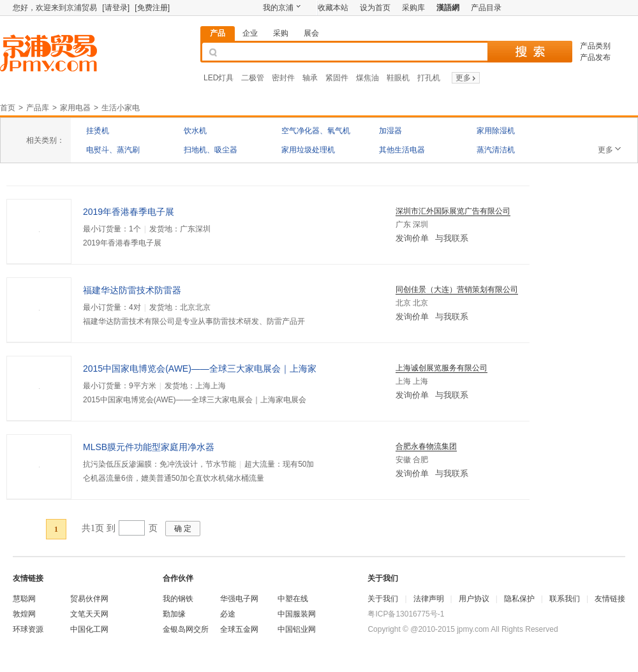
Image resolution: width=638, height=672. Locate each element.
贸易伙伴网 (89, 599)
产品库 (38, 108)
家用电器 (75, 108)
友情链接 (610, 599)
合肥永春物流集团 (426, 446)
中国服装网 (297, 614)
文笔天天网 (89, 614)
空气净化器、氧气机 (316, 131)
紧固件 (337, 78)
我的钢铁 (178, 599)
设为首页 (375, 8)
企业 (250, 33)
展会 (311, 33)
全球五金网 (239, 629)
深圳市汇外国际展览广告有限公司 (453, 211)
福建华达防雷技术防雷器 (132, 290)
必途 (228, 614)
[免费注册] (152, 8)
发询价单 (412, 238)
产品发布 (595, 57)
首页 (8, 108)
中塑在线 (293, 599)
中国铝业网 (297, 629)
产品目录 (486, 8)
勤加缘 (174, 614)
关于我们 (383, 599)
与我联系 (452, 238)
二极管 (253, 78)
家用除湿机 (496, 131)
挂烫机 (98, 131)
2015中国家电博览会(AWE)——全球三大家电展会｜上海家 (200, 369)
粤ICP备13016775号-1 (406, 614)
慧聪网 (24, 599)
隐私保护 (519, 599)
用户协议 (474, 599)
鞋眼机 (398, 78)
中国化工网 (89, 629)
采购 (281, 33)
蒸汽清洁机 (496, 150)
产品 (218, 33)
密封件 (283, 78)
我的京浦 (278, 8)
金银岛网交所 (186, 629)
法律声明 (429, 599)
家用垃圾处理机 (308, 150)
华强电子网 (239, 599)
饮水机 (195, 131)
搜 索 (530, 52)
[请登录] (116, 8)
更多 (467, 78)
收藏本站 (333, 8)
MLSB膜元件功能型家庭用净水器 (149, 447)
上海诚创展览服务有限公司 (441, 368)
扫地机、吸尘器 (211, 150)
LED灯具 (219, 78)
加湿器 (390, 131)
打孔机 (429, 78)
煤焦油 (367, 78)
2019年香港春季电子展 (129, 212)
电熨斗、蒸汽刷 (113, 150)
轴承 (310, 78)
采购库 (413, 8)
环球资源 (28, 629)
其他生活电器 (402, 150)
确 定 (183, 529)
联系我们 (565, 599)
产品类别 (595, 46)
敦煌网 (24, 614)
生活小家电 (121, 108)
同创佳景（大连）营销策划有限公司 (457, 289)
